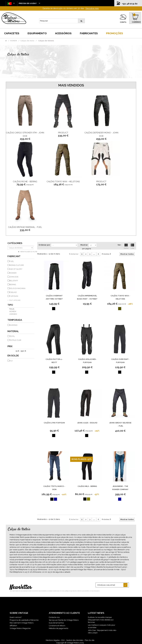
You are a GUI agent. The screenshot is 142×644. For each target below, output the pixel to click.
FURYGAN (14, 296)
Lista (132, 246)
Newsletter (21, 588)
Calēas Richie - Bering (25, 182)
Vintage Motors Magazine (20, 628)
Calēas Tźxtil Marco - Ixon (54, 488)
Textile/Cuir (15, 340)
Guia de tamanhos (56, 623)
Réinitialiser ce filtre (29, 252)
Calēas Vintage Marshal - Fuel (25, 227)
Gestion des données (75, 640)
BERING (13, 285)
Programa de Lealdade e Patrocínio (24, 620)
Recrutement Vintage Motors (22, 623)
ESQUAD (13, 292)
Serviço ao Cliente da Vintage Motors (64, 620)
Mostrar (84, 245)
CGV (63, 640)
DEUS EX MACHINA (17, 288)
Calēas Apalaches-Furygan (87, 361)
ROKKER (13, 273)
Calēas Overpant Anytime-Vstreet (54, 297)
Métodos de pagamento (59, 628)
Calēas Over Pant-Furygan (120, 361)
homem (13, 311)
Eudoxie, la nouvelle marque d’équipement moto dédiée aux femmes (101, 620)
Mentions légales (53, 640)
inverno (13, 325)
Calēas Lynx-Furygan (54, 423)
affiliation (13, 626)
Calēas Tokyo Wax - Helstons (63, 182)
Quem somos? (16, 617)
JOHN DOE (14, 277)
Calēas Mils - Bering (87, 486)
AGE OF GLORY (16, 269)
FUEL (12, 261)
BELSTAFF (14, 281)
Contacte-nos (54, 617)
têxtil (12, 336)
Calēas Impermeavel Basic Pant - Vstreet (87, 297)
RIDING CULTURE (17, 265)
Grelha (126, 246)
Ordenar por (44, 245)
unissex (13, 314)
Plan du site (90, 640)
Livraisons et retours (57, 626)
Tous (12, 309)
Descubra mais (92, 8)
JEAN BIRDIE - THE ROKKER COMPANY (120, 488)
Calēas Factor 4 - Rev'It (54, 361)
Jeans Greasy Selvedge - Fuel (120, 424)
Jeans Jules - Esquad (87, 423)
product (63, 133)
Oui (11, 361)
